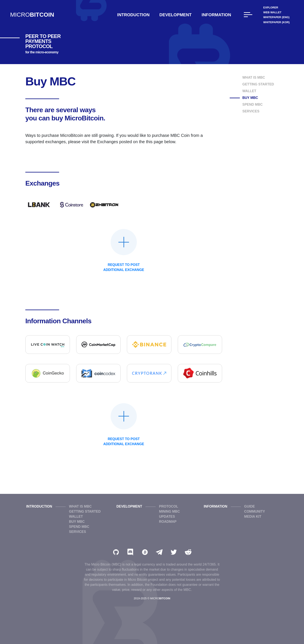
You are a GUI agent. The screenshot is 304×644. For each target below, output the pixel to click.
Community (255, 511)
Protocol (168, 506)
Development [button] (175, 15)
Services (251, 111)
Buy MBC (250, 98)
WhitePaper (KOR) (276, 22)
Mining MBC (169, 511)
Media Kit (253, 517)
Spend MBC (252, 104)
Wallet (249, 91)
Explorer (271, 7)
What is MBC (254, 77)
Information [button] (216, 15)
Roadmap (168, 522)
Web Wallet (272, 12)
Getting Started (258, 84)
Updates (167, 517)
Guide (250, 506)
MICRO (32, 15)
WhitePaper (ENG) (276, 17)
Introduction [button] (133, 15)
